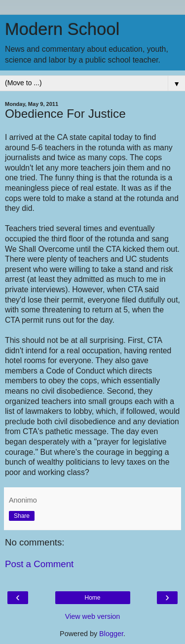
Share (22, 516)
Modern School (62, 29)
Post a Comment (39, 564)
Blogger (111, 634)
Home (92, 598)
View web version (93, 616)
